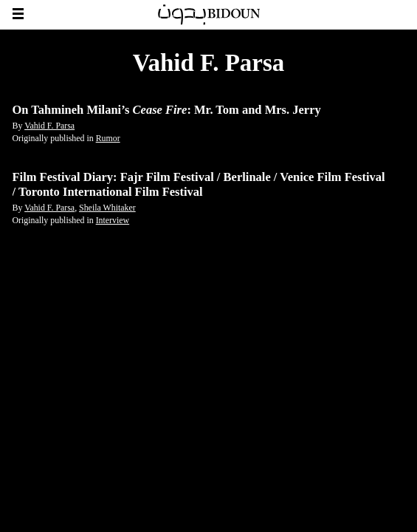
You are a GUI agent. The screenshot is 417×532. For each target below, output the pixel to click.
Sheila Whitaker (107, 208)
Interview (113, 220)
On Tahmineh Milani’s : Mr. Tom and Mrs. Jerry (167, 110)
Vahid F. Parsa (49, 126)
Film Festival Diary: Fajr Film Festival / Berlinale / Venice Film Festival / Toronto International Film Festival (199, 184)
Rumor (108, 138)
